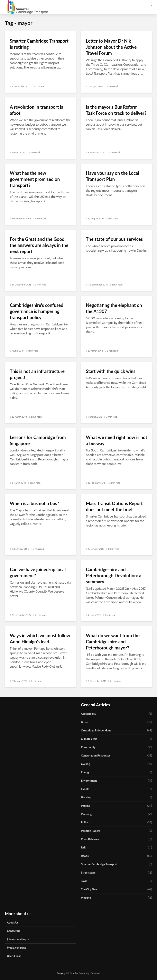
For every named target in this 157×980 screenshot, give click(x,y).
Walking (86, 898)
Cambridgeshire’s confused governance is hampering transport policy (37, 311)
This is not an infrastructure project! (37, 374)
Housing (86, 797)
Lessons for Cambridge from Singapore (38, 440)
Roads (85, 856)
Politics (85, 822)
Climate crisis (89, 739)
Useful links (14, 956)
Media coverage (17, 948)
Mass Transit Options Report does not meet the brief (114, 506)
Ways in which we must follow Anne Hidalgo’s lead (40, 639)
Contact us (13, 931)
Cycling (85, 764)
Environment (89, 781)
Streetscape (88, 873)
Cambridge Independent (96, 730)
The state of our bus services (114, 239)
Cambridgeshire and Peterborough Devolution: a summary (114, 576)
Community (88, 747)
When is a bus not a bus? (34, 503)
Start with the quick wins (111, 371)
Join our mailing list (19, 939)
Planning (86, 814)
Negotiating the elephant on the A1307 (114, 308)
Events (85, 789)
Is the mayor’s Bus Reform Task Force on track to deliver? (116, 110)
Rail (83, 847)
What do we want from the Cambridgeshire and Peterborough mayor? (113, 642)
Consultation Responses (96, 755)
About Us (13, 922)
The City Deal (89, 889)
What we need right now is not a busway (117, 440)
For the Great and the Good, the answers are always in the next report (39, 245)
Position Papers (90, 831)
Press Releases (90, 839)
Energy (85, 772)
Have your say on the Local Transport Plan (113, 176)
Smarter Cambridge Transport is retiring (39, 44)
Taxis (84, 881)
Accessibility (89, 714)
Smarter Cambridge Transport (99, 864)
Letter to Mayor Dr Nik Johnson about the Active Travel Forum (111, 47)
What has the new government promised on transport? (35, 179)
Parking (86, 806)
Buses (85, 722)
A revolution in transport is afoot (36, 110)
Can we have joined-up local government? (38, 572)
